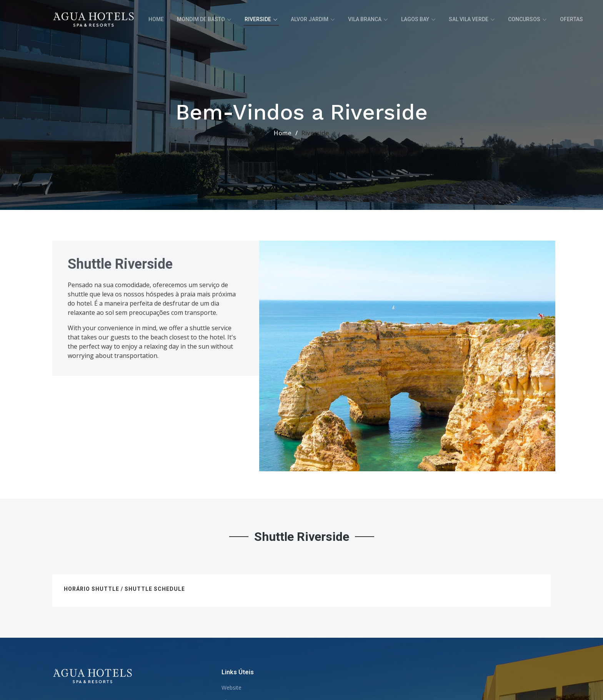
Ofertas (571, 19)
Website (232, 688)
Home (156, 19)
